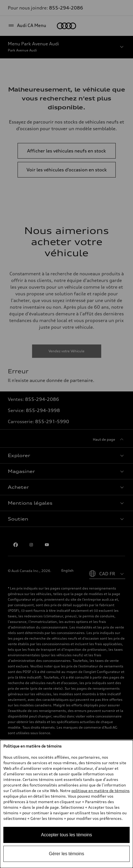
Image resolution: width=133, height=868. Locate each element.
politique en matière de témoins (101, 791)
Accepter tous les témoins (66, 835)
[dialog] (66, 804)
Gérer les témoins (66, 854)
